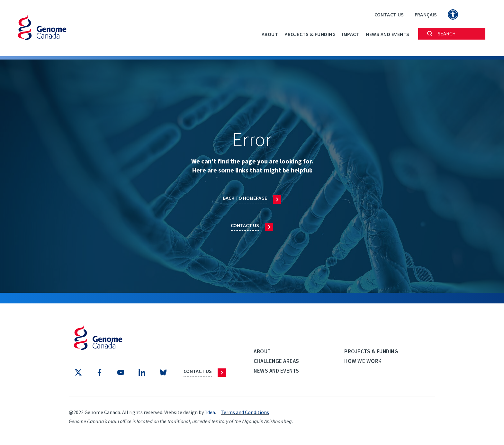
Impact (351, 34)
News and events (388, 34)
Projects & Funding (310, 34)
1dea (210, 412)
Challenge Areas (276, 361)
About (270, 34)
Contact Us (389, 14)
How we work (363, 361)
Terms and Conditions (245, 412)
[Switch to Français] (426, 14)
